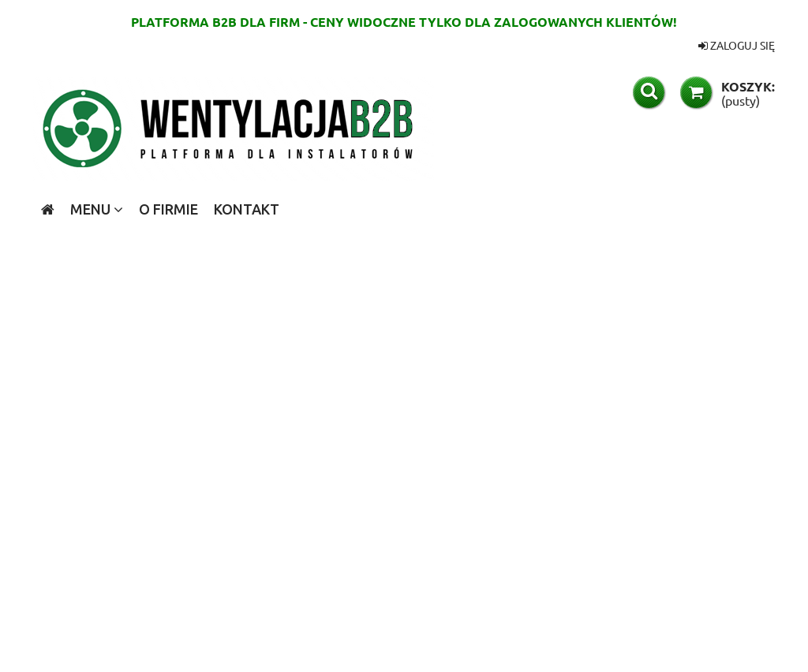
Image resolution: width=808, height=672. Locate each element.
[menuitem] (97, 209)
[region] (404, 442)
